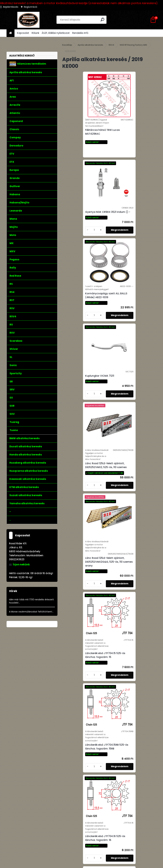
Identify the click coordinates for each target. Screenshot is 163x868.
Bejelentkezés (11, 7)
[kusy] (119, 155)
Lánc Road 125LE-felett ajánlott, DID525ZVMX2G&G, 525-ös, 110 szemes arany (132, 326)
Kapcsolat (23, 33)
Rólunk (35, 33)
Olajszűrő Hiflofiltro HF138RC (83, 780)
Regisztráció (31, 7)
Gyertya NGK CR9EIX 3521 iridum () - (133, 130)
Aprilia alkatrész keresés (90, 45)
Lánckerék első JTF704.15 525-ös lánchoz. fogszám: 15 (86, 425)
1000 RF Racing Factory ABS (133, 45)
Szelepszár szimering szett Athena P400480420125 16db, (131, 778)
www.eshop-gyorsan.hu (89, 865)
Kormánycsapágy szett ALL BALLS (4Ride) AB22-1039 (83, 223)
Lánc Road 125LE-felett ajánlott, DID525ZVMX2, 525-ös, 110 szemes (85, 326)
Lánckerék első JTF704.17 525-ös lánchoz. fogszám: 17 (86, 614)
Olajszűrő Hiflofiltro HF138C (129, 696)
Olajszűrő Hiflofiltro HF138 (81, 695)
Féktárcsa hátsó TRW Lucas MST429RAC (83, 135)
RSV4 (111, 45)
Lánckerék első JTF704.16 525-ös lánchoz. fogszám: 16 (86, 520)
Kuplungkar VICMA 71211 (127, 222)
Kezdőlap (67, 45)
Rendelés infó (80, 33)
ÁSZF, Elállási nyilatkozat (56, 33)
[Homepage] (11, 33)
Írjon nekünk (21, 564)
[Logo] (28, 20)
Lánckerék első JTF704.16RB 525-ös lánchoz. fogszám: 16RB (132, 520)
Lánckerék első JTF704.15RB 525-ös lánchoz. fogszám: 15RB (132, 425)
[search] (103, 20)
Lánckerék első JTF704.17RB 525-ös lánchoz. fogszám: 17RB (132, 614)
